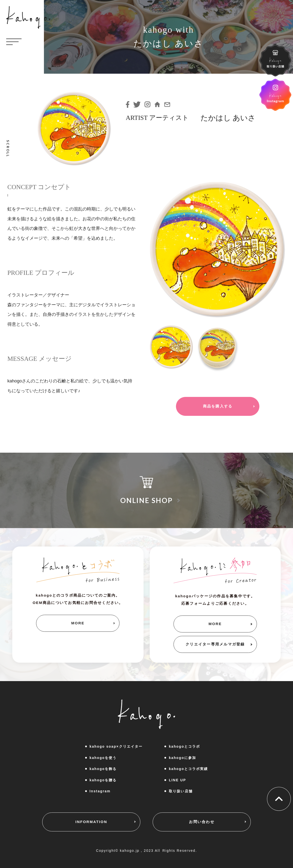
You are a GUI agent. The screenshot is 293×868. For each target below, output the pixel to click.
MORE (78, 623)
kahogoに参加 (182, 758)
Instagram (100, 791)
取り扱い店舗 (181, 791)
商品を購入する (218, 406)
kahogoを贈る (103, 780)
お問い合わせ (202, 822)
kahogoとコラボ (184, 746)
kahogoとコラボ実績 (188, 769)
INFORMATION (91, 822)
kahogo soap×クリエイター (116, 746)
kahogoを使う (103, 758)
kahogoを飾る (103, 769)
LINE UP (177, 780)
